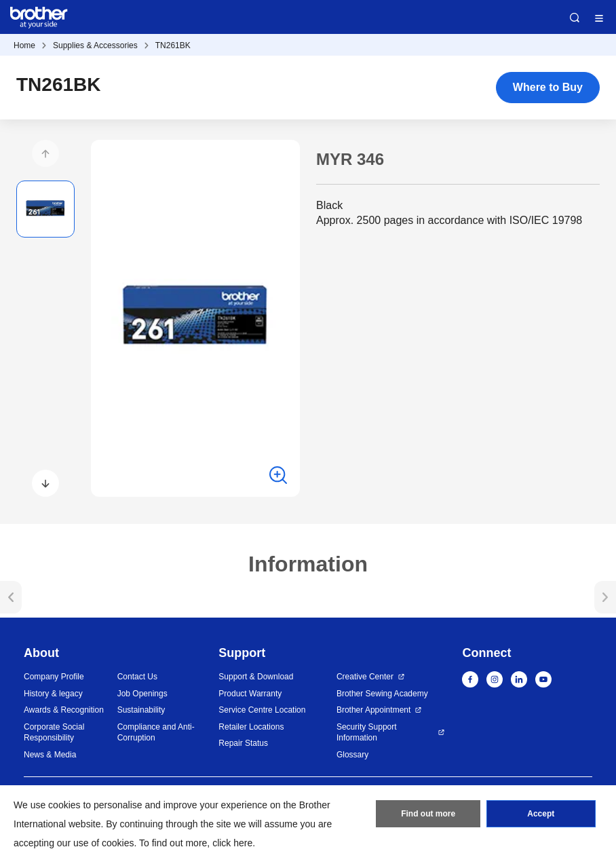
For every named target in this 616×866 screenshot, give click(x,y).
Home (24, 45)
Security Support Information (367, 733)
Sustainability (141, 710)
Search (575, 18)
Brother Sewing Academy (382, 694)
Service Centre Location (262, 710)
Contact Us (137, 677)
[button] (45, 153)
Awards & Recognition (64, 710)
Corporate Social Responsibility (54, 733)
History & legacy (53, 694)
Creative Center (365, 677)
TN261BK (173, 45)
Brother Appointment (373, 710)
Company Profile (54, 677)
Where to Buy (548, 87)
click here (232, 843)
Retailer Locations (251, 727)
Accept (541, 814)
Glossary (352, 755)
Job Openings (142, 694)
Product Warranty (250, 694)
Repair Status (243, 743)
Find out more (428, 814)
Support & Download (256, 677)
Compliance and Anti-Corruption (156, 733)
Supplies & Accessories (95, 45)
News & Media (50, 755)
